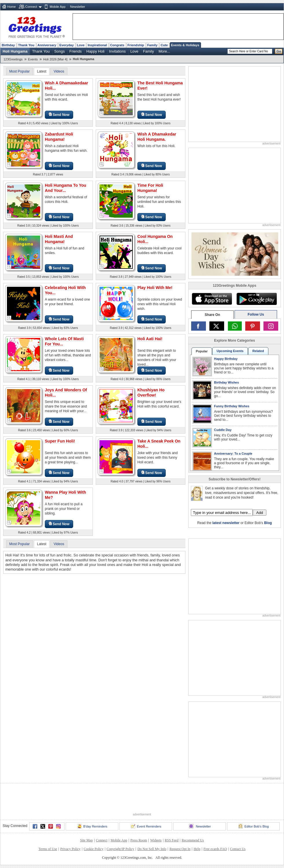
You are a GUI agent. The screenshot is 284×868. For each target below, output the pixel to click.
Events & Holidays (185, 45)
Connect (31, 7)
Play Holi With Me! (155, 288)
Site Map (86, 840)
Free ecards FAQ (215, 849)
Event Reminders (146, 826)
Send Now (59, 115)
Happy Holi (96, 51)
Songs (60, 51)
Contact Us (238, 849)
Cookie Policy (93, 849)
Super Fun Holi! (60, 441)
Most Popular (20, 71)
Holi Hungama (15, 51)
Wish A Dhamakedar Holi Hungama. (157, 137)
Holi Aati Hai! (150, 339)
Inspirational (97, 45)
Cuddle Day (223, 430)
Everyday (67, 45)
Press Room (139, 840)
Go (279, 51)
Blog (268, 523)
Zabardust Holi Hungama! (59, 137)
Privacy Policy (70, 849)
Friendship (136, 45)
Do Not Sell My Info (152, 849)
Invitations (117, 51)
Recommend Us (193, 840)
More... (164, 51)
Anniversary (47, 45)
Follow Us (256, 314)
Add (260, 513)
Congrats (117, 45)
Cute (164, 45)
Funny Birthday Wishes (232, 406)
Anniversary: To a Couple (233, 454)
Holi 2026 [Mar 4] (55, 59)
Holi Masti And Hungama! (59, 239)
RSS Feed (171, 840)
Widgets (156, 840)
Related (258, 351)
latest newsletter (226, 523)
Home (11, 7)
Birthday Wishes (226, 382)
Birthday (8, 45)
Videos (59, 71)
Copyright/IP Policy (120, 849)
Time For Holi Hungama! (150, 188)
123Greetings (13, 59)
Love (81, 45)
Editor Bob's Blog (253, 826)
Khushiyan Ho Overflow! (151, 393)
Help (197, 849)
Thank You (26, 45)
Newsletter (78, 7)
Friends (76, 51)
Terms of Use (48, 849)
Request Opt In (180, 849)
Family (152, 45)
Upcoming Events (230, 351)
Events (33, 59)
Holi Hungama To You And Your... (66, 188)
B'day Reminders (92, 826)
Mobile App (58, 7)
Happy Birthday (226, 359)
